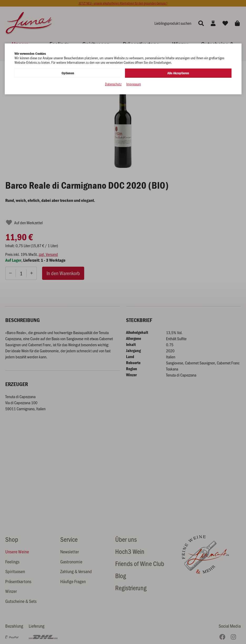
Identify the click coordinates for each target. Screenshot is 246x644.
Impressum (134, 84)
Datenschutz (113, 84)
